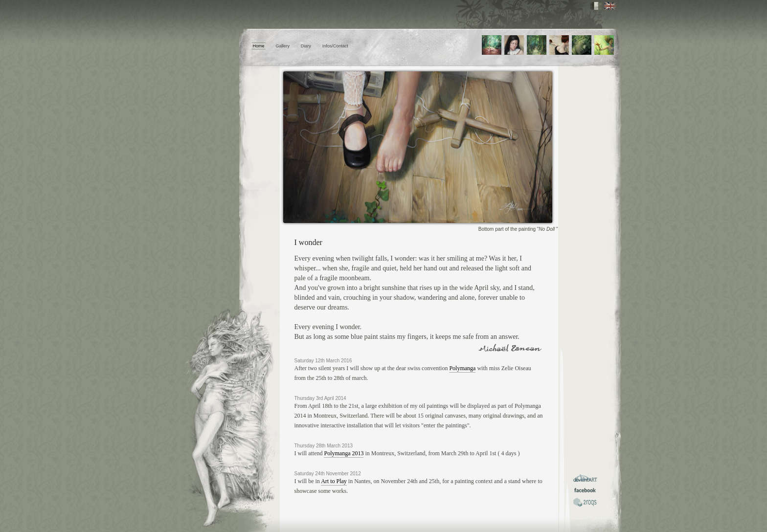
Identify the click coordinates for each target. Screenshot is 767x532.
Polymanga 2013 (344, 453)
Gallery (282, 46)
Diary (306, 46)
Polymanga (462, 368)
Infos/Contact (335, 46)
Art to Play (334, 481)
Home (259, 46)
